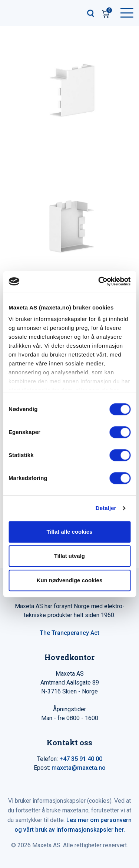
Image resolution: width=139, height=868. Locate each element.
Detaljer (106, 508)
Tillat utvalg (69, 556)
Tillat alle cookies (70, 532)
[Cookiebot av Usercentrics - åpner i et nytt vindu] (99, 281)
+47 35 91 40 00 (81, 759)
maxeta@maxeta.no (79, 768)
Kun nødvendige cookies (70, 580)
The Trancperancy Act (69, 633)
